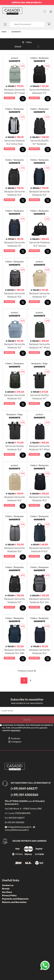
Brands (6, 889)
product (15, 58)
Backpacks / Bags (39, 364)
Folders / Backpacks (40, 58)
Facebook (14, 739)
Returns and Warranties (14, 902)
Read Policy (16, 730)
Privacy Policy (9, 896)
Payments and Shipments (15, 899)
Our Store (7, 892)
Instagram (15, 742)
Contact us (8, 885)
